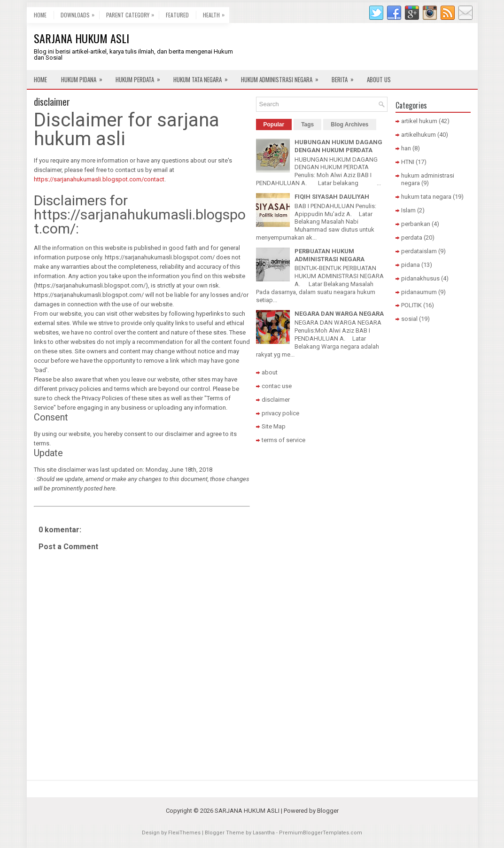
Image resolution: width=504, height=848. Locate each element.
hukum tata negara (426, 197)
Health (216, 13)
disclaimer (52, 101)
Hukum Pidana (85, 77)
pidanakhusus (420, 278)
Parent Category (132, 13)
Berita (346, 77)
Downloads (80, 13)
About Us (379, 79)
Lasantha (264, 833)
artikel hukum (419, 121)
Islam (408, 210)
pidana (411, 265)
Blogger (328, 811)
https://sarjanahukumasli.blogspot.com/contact (99, 179)
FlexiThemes (184, 833)
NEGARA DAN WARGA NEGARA (339, 314)
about (270, 372)
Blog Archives (349, 124)
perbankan (416, 224)
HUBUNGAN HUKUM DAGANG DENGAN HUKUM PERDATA (338, 146)
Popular (274, 124)
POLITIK (411, 305)
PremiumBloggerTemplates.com (321, 833)
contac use (277, 386)
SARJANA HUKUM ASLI (81, 38)
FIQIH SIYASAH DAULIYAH (332, 197)
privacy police (280, 413)
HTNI (408, 162)
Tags (307, 124)
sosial (409, 319)
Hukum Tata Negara (204, 77)
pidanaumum (419, 292)
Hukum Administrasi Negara (283, 77)
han (406, 148)
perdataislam (419, 251)
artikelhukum (419, 135)
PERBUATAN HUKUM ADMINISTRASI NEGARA (330, 255)
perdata (412, 237)
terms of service (283, 440)
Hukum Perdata (141, 77)
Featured (177, 15)
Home (40, 15)
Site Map (274, 426)
